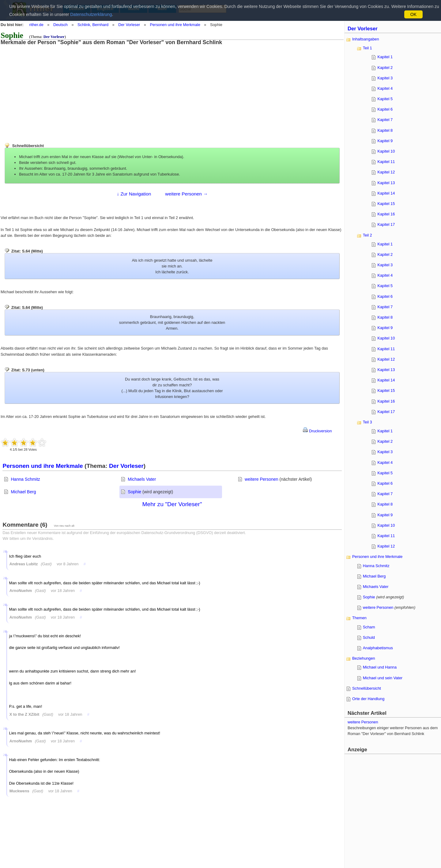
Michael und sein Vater (383, 678)
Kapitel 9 (385, 141)
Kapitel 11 (386, 162)
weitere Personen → (186, 194)
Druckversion (317, 431)
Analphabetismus (378, 648)
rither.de (36, 25)
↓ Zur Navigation (134, 194)
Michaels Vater (142, 479)
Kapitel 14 (386, 193)
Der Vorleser (129, 25)
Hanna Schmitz (25, 479)
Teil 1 (367, 48)
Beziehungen (364, 658)
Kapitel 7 (385, 120)
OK (413, 14)
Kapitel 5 (385, 99)
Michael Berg (23, 492)
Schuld (369, 637)
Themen (359, 618)
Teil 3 (367, 422)
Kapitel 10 (386, 151)
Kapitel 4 (385, 88)
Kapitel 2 (385, 68)
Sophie (134, 492)
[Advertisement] (51, 88)
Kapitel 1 (385, 57)
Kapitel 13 (386, 183)
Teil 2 (367, 235)
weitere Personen (262, 479)
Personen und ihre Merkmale (175, 25)
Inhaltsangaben (366, 39)
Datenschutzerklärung (91, 14)
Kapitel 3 (385, 78)
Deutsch (60, 25)
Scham (369, 627)
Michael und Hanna (380, 667)
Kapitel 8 (385, 130)
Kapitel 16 (386, 214)
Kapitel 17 (386, 224)
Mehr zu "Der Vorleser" (172, 504)
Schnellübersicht (367, 688)
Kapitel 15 (386, 204)
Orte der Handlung (368, 699)
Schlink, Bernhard (93, 25)
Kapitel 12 (386, 172)
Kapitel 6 (385, 109)
